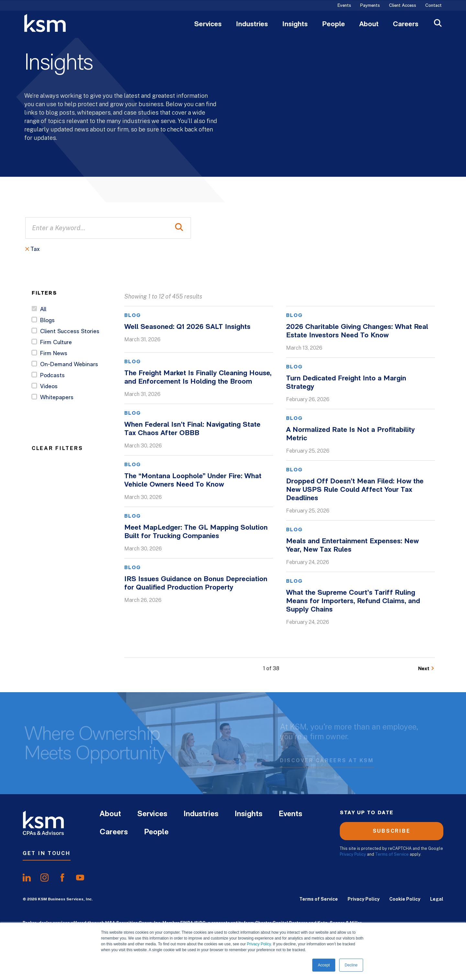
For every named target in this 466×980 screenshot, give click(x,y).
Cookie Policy (405, 899)
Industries (252, 25)
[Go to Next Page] (426, 669)
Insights (295, 25)
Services (208, 25)
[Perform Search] (179, 228)
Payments (370, 6)
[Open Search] (438, 24)
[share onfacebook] (62, 878)
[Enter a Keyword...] (108, 228)
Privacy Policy (259, 944)
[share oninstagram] (44, 878)
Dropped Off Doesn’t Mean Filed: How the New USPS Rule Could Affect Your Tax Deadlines (355, 490)
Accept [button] (324, 965)
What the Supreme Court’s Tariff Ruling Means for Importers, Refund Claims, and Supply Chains (353, 601)
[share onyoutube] (80, 878)
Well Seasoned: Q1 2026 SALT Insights (187, 327)
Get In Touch (47, 853)
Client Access (403, 6)
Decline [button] (351, 965)
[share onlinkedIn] (27, 878)
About (369, 25)
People (333, 25)
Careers (406, 25)
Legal (437, 899)
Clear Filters (57, 448)
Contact (433, 6)
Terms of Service (392, 854)
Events (344, 6)
